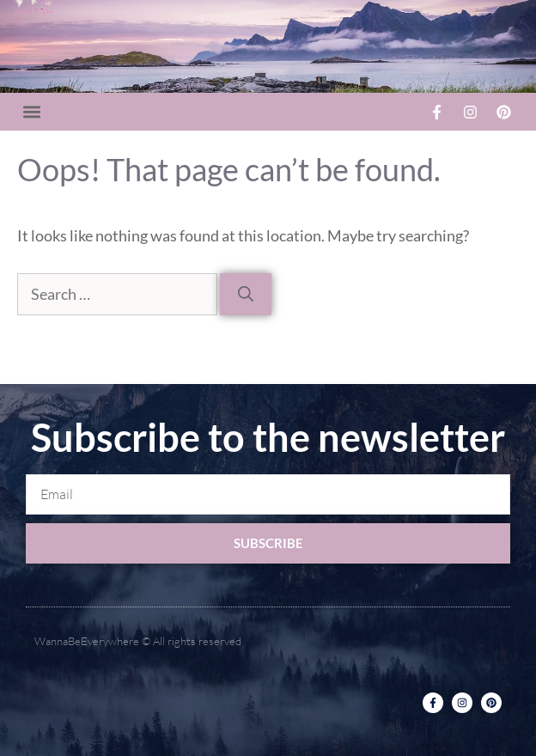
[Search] (246, 294)
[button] (31, 112)
